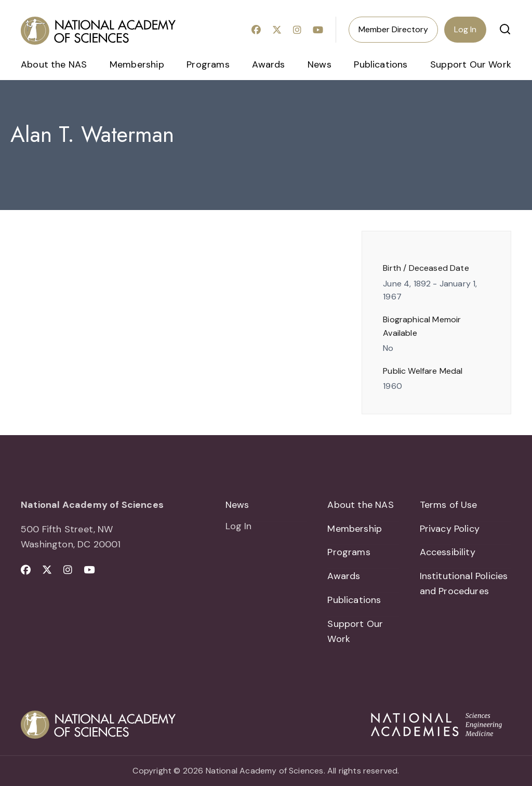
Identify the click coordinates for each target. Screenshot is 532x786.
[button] (505, 29)
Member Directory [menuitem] (393, 29)
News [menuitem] (320, 64)
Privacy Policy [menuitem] (450, 529)
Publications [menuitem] (381, 64)
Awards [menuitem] (268, 64)
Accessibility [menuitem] (448, 553)
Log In (465, 29)
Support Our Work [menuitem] (471, 64)
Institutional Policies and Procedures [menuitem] (464, 584)
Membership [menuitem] (137, 64)
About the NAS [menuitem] (54, 64)
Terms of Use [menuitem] (449, 505)
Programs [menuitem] (208, 64)
